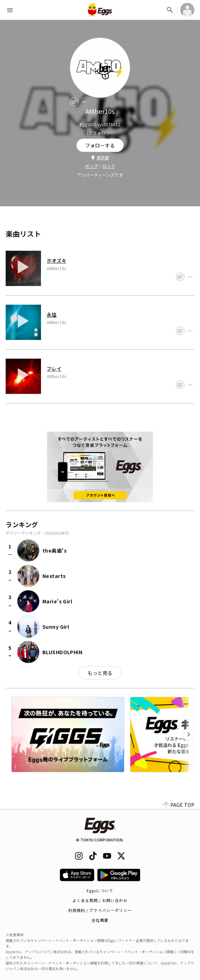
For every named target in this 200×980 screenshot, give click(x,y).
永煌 (52, 315)
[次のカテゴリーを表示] (189, 735)
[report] (84, 102)
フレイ (54, 369)
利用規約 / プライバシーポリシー (100, 910)
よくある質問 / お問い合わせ (100, 900)
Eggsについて (100, 890)
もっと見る (100, 673)
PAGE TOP (179, 805)
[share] (74, 102)
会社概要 (100, 920)
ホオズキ (57, 261)
